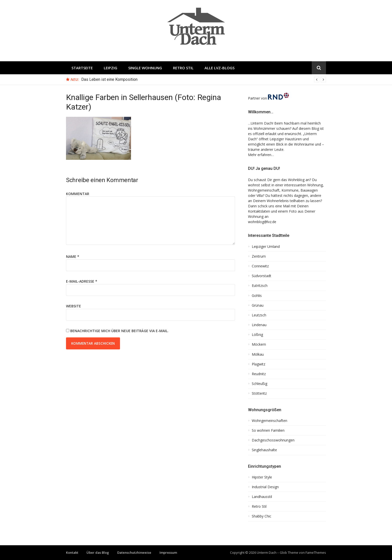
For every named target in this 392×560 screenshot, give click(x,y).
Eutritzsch (260, 286)
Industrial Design (265, 487)
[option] (204, 80)
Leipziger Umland (266, 247)
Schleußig (259, 384)
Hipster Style (262, 477)
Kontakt (72, 552)
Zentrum (259, 256)
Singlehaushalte (264, 450)
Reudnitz (259, 374)
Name (73, 256)
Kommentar (78, 194)
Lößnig (257, 335)
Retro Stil (183, 68)
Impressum (168, 552)
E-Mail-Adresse (82, 281)
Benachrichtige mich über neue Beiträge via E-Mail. (119, 331)
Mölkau (258, 354)
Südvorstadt (261, 276)
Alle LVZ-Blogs (219, 68)
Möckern (259, 344)
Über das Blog (98, 552)
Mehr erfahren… (261, 155)
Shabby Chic (261, 516)
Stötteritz (259, 393)
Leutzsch (259, 315)
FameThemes (316, 552)
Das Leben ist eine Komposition (109, 79)
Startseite (82, 68)
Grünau (258, 305)
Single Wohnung (145, 68)
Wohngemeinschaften (269, 421)
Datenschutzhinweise (134, 552)
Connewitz (260, 266)
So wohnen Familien (268, 430)
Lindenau (259, 325)
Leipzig (110, 68)
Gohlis (257, 296)
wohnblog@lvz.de (262, 222)
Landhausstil (262, 497)
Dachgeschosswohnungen (273, 440)
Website (73, 306)
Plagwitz (258, 364)
